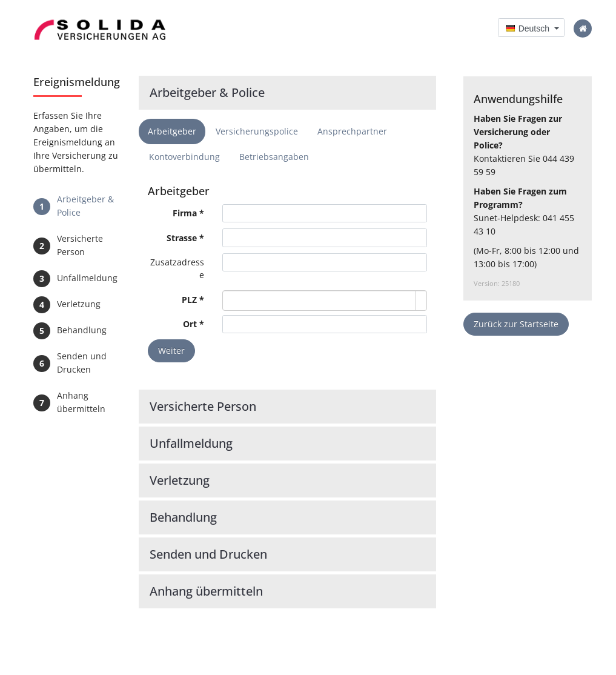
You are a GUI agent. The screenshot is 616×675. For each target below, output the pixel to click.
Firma (185, 213)
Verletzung (79, 304)
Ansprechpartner (352, 131)
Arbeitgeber (172, 131)
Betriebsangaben (274, 157)
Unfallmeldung (87, 278)
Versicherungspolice (257, 131)
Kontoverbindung (184, 157)
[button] (531, 28)
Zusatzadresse (177, 268)
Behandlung (82, 330)
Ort (190, 324)
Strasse (182, 238)
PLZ (190, 300)
